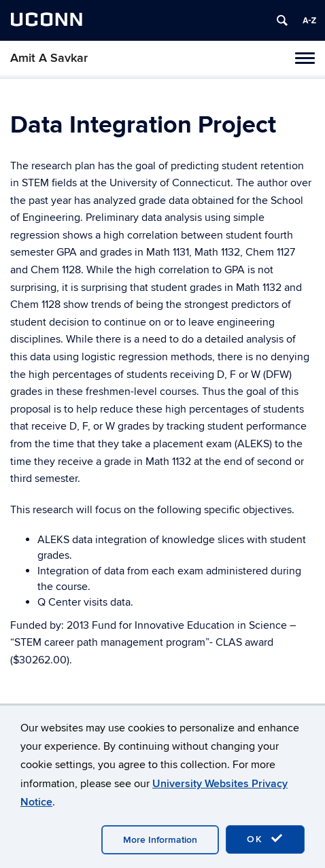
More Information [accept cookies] (160, 840)
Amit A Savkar (49, 58)
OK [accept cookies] (265, 839)
